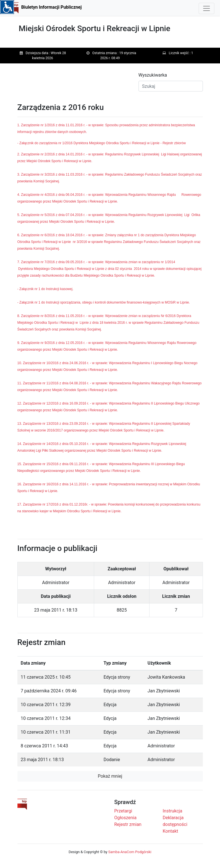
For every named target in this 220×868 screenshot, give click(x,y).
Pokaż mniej (110, 776)
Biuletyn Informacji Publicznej (52, 7)
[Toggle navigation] (207, 8)
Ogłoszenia (125, 818)
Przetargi (123, 811)
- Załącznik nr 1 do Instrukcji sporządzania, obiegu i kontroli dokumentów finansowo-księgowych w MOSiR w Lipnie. (104, 302)
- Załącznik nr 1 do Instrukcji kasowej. (45, 289)
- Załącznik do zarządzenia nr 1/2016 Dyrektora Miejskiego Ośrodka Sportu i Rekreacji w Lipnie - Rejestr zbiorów (102, 143)
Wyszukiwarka (153, 75)
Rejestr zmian (128, 824)
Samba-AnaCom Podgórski (130, 852)
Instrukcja (173, 811)
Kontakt (170, 831)
